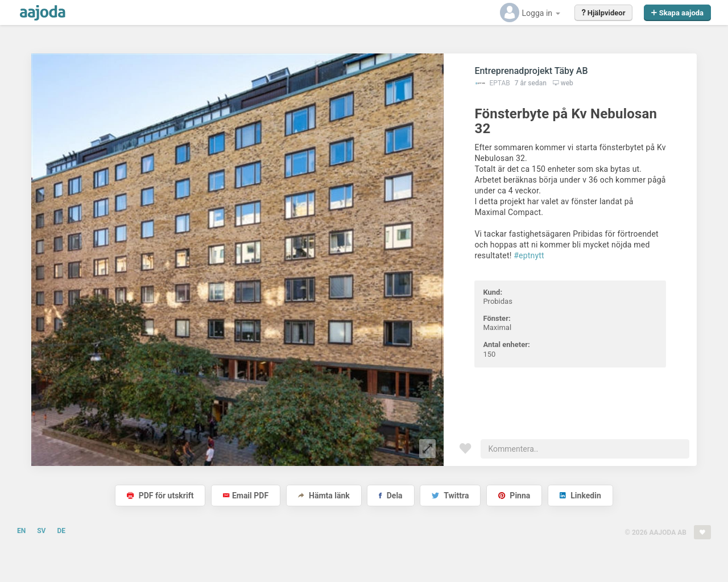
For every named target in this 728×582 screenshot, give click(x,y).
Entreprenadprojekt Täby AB (531, 71)
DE (61, 531)
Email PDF (246, 496)
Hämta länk (324, 496)
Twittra (450, 496)
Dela (390, 496)
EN (21, 531)
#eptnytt (529, 255)
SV (41, 531)
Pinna (514, 496)
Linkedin (580, 496)
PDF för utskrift (160, 496)
